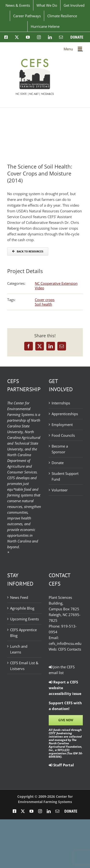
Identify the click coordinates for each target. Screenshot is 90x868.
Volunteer (60, 490)
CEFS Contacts (70, 649)
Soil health (43, 304)
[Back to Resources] (28, 251)
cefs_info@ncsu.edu (65, 643)
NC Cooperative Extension (56, 283)
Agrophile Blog (22, 608)
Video (39, 288)
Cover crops (45, 300)
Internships (61, 403)
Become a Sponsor (60, 449)
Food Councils (63, 435)
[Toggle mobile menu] (80, 49)
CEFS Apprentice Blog (23, 633)
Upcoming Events (24, 619)
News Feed (19, 597)
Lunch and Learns (19, 649)
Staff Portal (61, 765)
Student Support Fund (65, 476)
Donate (58, 463)
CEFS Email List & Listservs (24, 666)
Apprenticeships (65, 414)
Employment (62, 425)
